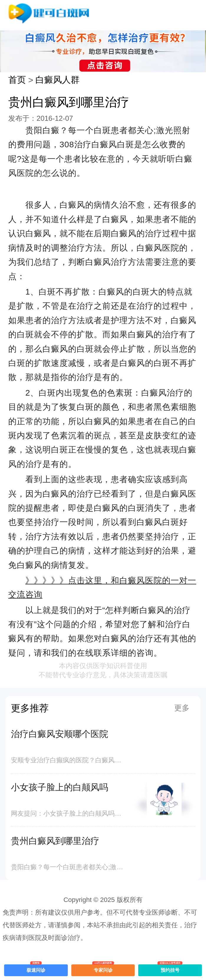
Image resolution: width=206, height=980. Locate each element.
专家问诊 (103, 969)
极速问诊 (36, 969)
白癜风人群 (57, 80)
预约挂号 (170, 969)
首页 (17, 80)
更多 (182, 708)
